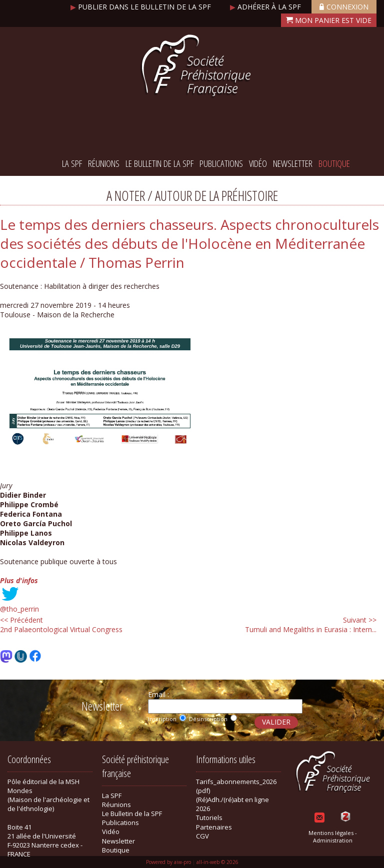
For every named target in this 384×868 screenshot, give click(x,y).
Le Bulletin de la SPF (159, 163)
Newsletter (293, 163)
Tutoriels (209, 818)
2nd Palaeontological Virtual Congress (61, 625)
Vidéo (258, 163)
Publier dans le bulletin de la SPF (142, 7)
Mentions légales (331, 833)
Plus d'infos (19, 580)
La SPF (72, 163)
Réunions (104, 163)
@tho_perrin (19, 609)
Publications (221, 163)
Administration (333, 840)
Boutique (334, 163)
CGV (202, 836)
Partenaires (214, 827)
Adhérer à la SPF (266, 7)
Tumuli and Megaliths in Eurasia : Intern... (311, 625)
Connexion (344, 7)
